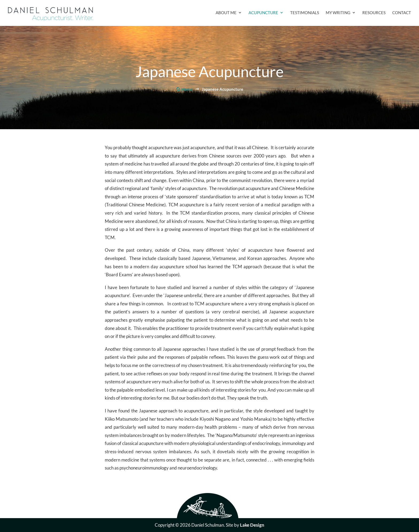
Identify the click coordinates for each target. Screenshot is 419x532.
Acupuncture (263, 13)
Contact (402, 13)
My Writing (338, 13)
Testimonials (305, 13)
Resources (374, 13)
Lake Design (252, 525)
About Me (226, 13)
